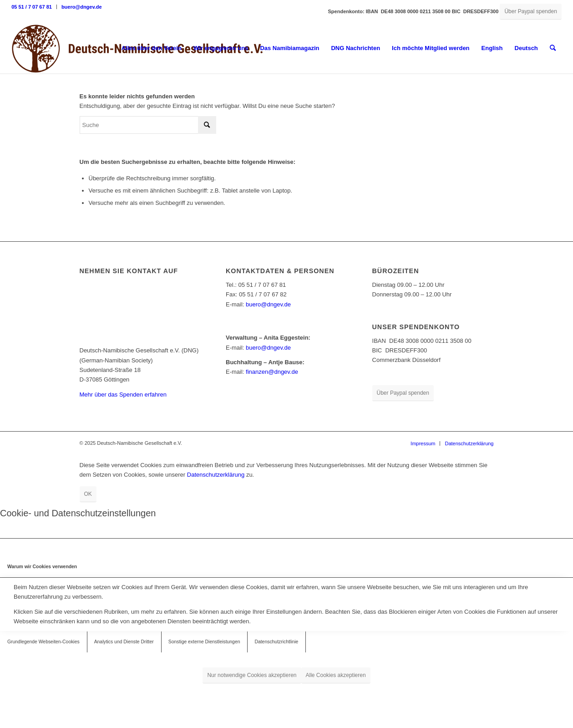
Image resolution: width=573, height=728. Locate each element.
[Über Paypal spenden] (530, 12)
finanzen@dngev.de (272, 372)
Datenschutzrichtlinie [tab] (276, 642)
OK (88, 494)
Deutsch (526, 48)
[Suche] (553, 48)
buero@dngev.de (82, 7)
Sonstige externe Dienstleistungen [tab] (204, 642)
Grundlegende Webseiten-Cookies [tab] (43, 642)
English (492, 48)
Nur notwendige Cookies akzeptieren (252, 675)
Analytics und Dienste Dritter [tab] (124, 642)
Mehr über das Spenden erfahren (123, 395)
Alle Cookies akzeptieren (336, 675)
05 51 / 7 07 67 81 (32, 7)
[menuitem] (34, 7)
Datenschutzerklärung (216, 475)
